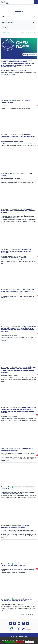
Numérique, (14, 65)
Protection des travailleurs (10, 293)
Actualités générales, (29, 326)
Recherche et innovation (9, 67)
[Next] (35, 33)
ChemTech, (24, 62)
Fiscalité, (23, 328)
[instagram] (23, 623)
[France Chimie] (5, 2)
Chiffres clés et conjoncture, (11, 328)
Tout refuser (20, 642)
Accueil (3, 7)
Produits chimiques (12, 450)
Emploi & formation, (14, 62)
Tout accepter (10, 642)
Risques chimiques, (16, 251)
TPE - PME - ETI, (15, 63)
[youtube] (19, 623)
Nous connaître (11, 7)
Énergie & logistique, (24, 65)
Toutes (6, 27)
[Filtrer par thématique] (18, 23)
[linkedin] (11, 623)
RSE (25, 601)
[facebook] (28, 623)
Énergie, (22, 63)
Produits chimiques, (18, 136)
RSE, (25, 136)
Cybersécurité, (6, 63)
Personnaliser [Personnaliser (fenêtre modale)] (29, 642)
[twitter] (15, 623)
